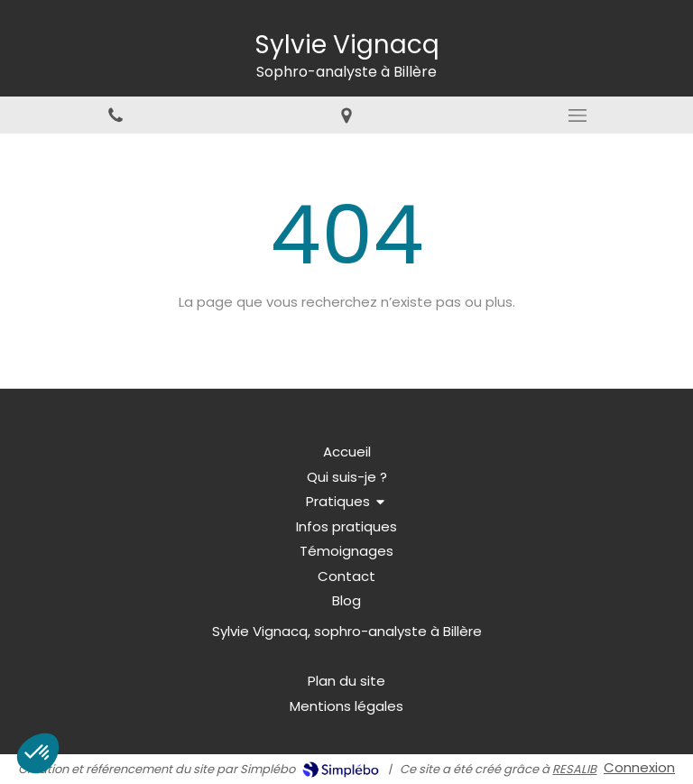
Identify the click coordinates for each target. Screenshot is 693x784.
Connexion (639, 767)
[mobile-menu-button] (577, 115)
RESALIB (574, 769)
